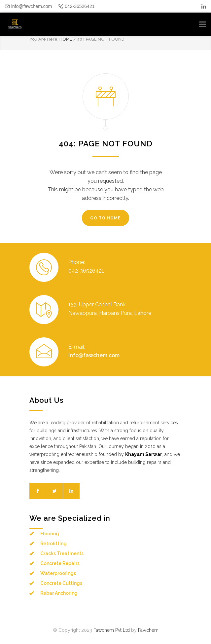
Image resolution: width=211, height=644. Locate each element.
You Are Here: (44, 39)
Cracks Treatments (62, 553)
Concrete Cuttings (61, 583)
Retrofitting (53, 544)
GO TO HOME (105, 218)
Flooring (50, 534)
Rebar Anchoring (59, 593)
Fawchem (148, 630)
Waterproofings (58, 573)
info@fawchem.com (32, 6)
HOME (66, 39)
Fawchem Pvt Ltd (112, 630)
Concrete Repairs (60, 563)
